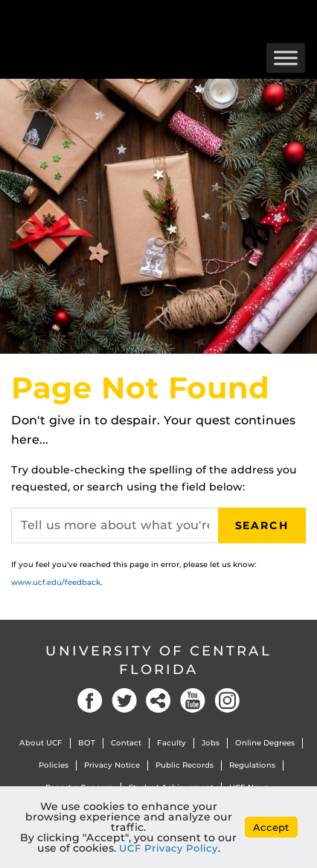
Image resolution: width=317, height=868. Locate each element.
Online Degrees (265, 743)
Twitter (124, 700)
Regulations (252, 765)
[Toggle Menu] (286, 58)
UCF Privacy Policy (169, 848)
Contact (126, 743)
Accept (271, 827)
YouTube (193, 700)
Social (158, 700)
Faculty (172, 743)
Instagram (227, 700)
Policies (54, 765)
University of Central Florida (158, 660)
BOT (87, 743)
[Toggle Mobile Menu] (302, 17)
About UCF (41, 743)
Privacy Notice (112, 765)
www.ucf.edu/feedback (56, 582)
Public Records (185, 765)
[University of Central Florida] (113, 18)
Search (262, 525)
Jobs (211, 743)
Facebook (90, 700)
